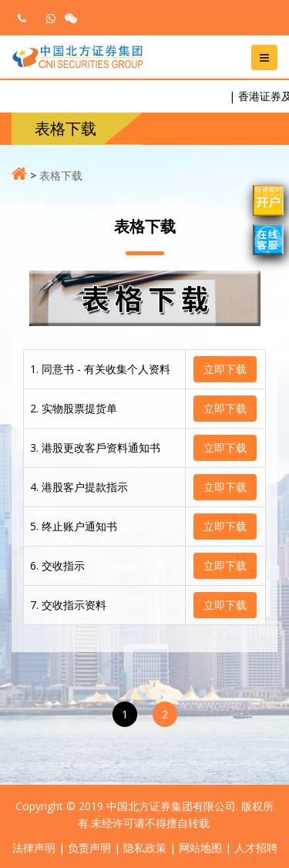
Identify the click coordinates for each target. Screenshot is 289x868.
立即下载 (225, 369)
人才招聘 (256, 848)
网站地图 (200, 848)
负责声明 (89, 848)
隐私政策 (145, 848)
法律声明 (34, 848)
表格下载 (61, 175)
